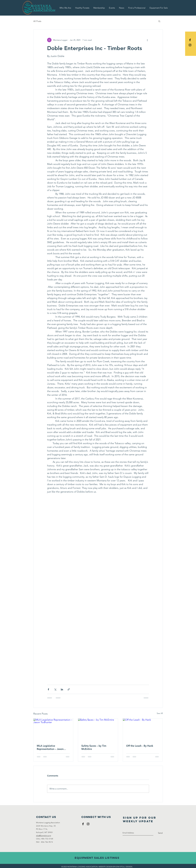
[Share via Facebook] (48, 689)
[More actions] (147, 40)
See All (160, 713)
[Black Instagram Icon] (190, 45)
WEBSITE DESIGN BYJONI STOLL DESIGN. (116, 867)
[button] (159, 21)
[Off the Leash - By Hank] (143, 730)
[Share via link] (69, 689)
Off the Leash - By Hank (140, 746)
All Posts (37, 21)
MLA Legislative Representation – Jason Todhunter (50, 747)
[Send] (160, 833)
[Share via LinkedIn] (62, 689)
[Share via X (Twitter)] (55, 689)
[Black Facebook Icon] (190, 40)
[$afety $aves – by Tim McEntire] (98, 730)
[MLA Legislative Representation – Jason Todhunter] (53, 730)
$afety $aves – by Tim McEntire (94, 747)
